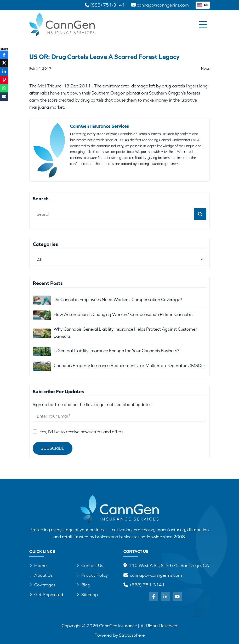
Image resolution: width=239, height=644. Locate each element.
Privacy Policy (92, 575)
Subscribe (53, 448)
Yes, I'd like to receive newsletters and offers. (82, 432)
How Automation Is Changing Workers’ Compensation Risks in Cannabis (123, 314)
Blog (83, 585)
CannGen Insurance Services (99, 126)
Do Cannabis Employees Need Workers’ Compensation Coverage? (118, 299)
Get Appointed (46, 595)
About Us (41, 575)
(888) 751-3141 (147, 585)
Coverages (42, 585)
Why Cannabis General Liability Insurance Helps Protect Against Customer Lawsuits (125, 333)
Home (38, 565)
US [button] (203, 5)
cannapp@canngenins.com (156, 575)
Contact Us (90, 565)
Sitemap (87, 595)
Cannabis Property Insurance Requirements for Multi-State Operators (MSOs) (129, 365)
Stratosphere (132, 635)
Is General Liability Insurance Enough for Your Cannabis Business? (116, 351)
